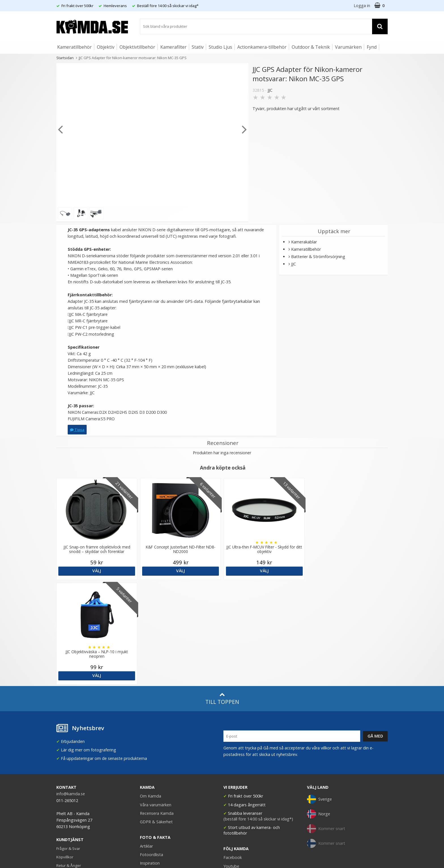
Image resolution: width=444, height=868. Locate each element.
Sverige (319, 695)
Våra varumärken (156, 700)
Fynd (372, 47)
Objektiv (106, 47)
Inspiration (150, 758)
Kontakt (63, 769)
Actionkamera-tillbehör (262, 47)
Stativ (198, 47)
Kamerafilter (173, 47)
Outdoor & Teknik (311, 47)
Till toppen (222, 594)
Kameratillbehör (74, 47)
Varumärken (348, 47)
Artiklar (146, 741)
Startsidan (65, 58)
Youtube (231, 761)
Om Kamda (151, 691)
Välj (97, 571)
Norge (319, 709)
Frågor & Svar (68, 744)
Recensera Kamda (157, 709)
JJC (270, 90)
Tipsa (77, 430)
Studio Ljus (220, 47)
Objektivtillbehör (137, 47)
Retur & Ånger (69, 761)
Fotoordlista (151, 750)
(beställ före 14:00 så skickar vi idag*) (258, 714)
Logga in (362, 6)
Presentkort (67, 778)
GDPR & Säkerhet (156, 717)
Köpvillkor (65, 752)
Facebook (233, 753)
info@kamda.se (71, 689)
